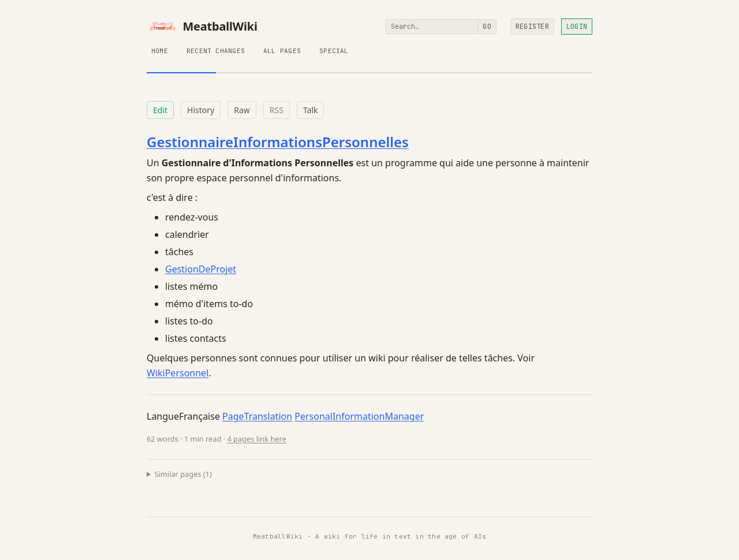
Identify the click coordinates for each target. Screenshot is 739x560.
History (201, 110)
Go (487, 27)
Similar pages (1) (183, 474)
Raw (242, 110)
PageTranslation (257, 416)
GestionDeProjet (201, 269)
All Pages (282, 51)
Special (334, 51)
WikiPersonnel (178, 373)
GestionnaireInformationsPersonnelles (278, 142)
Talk (311, 110)
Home (160, 51)
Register (532, 27)
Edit (160, 110)
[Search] (432, 27)
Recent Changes (216, 51)
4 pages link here (256, 439)
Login (577, 27)
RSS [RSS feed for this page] (277, 110)
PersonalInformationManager (359, 416)
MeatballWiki (202, 27)
